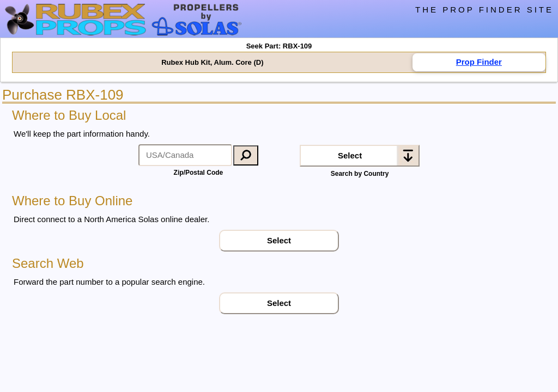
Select (350, 155)
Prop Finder (479, 62)
